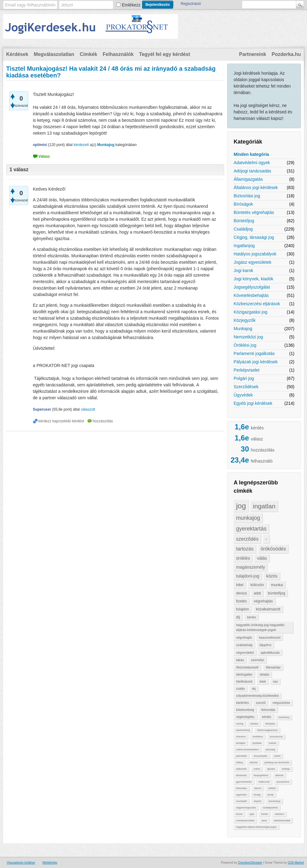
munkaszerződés (245, 821)
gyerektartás (251, 529)
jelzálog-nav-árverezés (277, 762)
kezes (239, 814)
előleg (239, 762)
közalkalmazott (268, 609)
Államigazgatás (248, 179)
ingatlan (264, 506)
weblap (286, 769)
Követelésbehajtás (251, 295)
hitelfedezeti (244, 682)
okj (254, 689)
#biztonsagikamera (267, 730)
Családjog (243, 229)
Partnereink (253, 54)
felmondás (268, 710)
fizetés (241, 601)
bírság (257, 795)
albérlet (279, 775)
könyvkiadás (260, 756)
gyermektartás (244, 782)
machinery (284, 717)
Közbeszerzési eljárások (257, 304)
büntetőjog (277, 593)
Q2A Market (296, 863)
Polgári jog (244, 378)
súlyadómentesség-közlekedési (257, 696)
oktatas (254, 724)
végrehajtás (263, 601)
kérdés (266, 717)
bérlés (251, 617)
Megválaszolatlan (54, 54)
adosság (270, 750)
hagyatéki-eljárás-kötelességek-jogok (256, 827)
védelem (279, 814)
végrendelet (245, 653)
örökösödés (273, 549)
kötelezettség (245, 710)
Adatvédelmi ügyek (252, 163)
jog (241, 506)
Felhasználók (118, 54)
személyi (257, 660)
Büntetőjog (244, 221)
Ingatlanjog (244, 246)
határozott (264, 782)
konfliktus (258, 737)
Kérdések (17, 54)
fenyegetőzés (261, 775)
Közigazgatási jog (251, 312)
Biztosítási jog (247, 196)
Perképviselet (247, 370)
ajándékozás (270, 653)
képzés (257, 801)
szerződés (247, 539)
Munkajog (243, 329)
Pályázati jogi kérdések (256, 362)
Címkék (89, 54)
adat (257, 593)
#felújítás (270, 724)
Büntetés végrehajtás (254, 212)
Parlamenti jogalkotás (254, 353)
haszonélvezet (270, 637)
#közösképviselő (247, 667)
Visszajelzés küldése (21, 863)
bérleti (265, 814)
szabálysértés (270, 808)
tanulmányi (275, 801)
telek (263, 682)
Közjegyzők (245, 320)
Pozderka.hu (286, 54)
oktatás (264, 675)
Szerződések (246, 387)
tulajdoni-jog (248, 576)
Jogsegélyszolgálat (252, 287)
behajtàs (241, 743)
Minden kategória (251, 154)
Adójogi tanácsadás (252, 171)
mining (240, 724)
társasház (241, 775)
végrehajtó (244, 637)
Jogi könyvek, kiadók (253, 279)
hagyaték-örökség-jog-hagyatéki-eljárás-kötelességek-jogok (261, 627)
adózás (254, 762)
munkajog (248, 518)
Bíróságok (243, 204)
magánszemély (251, 567)
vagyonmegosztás (246, 808)
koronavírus (276, 737)
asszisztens (283, 782)
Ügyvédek (243, 395)
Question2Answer (250, 863)
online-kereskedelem (247, 750)
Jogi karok (243, 270)
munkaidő (241, 801)
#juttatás (257, 743)
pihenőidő (241, 756)
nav (275, 682)
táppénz (265, 645)
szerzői (261, 703)
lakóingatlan (244, 675)
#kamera (241, 737)
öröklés (243, 558)
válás (262, 558)
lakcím (258, 788)
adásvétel (241, 769)
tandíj (270, 795)
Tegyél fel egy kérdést (165, 54)
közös (272, 576)
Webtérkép (50, 863)
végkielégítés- (246, 717)
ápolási (271, 769)
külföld (272, 788)
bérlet (277, 756)
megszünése (281, 703)
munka (277, 585)
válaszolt (88, 409)
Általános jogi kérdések (256, 187)
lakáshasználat (282, 821)
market (272, 743)
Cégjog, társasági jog (254, 237)
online (257, 769)
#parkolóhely (243, 730)
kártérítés (243, 703)
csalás (240, 689)
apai (252, 814)
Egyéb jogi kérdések (253, 403)
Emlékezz (131, 5)
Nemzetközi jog (248, 337)
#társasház (273, 667)
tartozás (245, 549)
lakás (240, 660)
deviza (241, 593)
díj (238, 617)
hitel (240, 585)
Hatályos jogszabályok (255, 254)
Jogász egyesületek (253, 262)
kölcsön (257, 585)
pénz (264, 821)
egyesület (241, 795)
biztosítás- (242, 788)
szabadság (244, 645)
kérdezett (81, 145)
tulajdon (243, 609)
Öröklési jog (245, 345)
